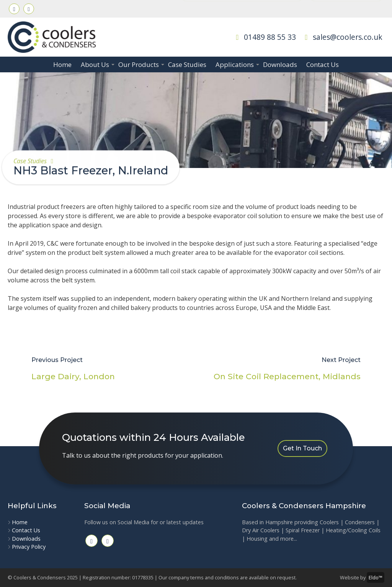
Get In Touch (302, 448)
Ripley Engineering (346, 8)
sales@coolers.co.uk (342, 37)
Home (62, 64)
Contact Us (323, 64)
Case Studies (187, 64)
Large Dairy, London (73, 376)
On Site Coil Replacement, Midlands (287, 376)
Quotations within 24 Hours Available (242, 8)
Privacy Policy (29, 547)
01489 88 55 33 (264, 37)
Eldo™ (376, 577)
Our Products (141, 64)
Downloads (280, 64)
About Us (97, 64)
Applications (237, 64)
